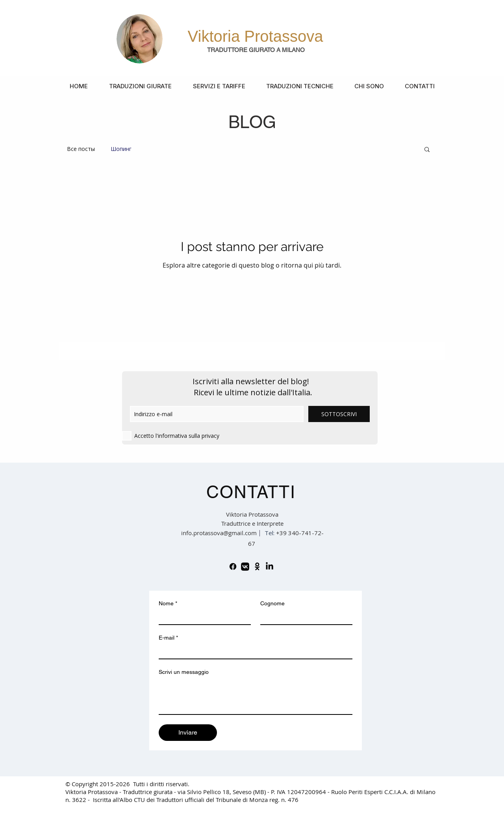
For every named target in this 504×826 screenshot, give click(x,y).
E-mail (168, 638)
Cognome (272, 603)
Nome (168, 604)
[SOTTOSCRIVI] (339, 414)
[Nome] (202, 617)
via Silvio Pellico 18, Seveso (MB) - (224, 792)
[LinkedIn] (270, 566)
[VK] (245, 566)
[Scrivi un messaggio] (256, 696)
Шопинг (121, 149)
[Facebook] (233, 566)
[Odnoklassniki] (257, 566)
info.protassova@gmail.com (219, 533)
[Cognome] (304, 617)
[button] (427, 150)
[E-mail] (253, 651)
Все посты (81, 149)
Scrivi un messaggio (184, 672)
